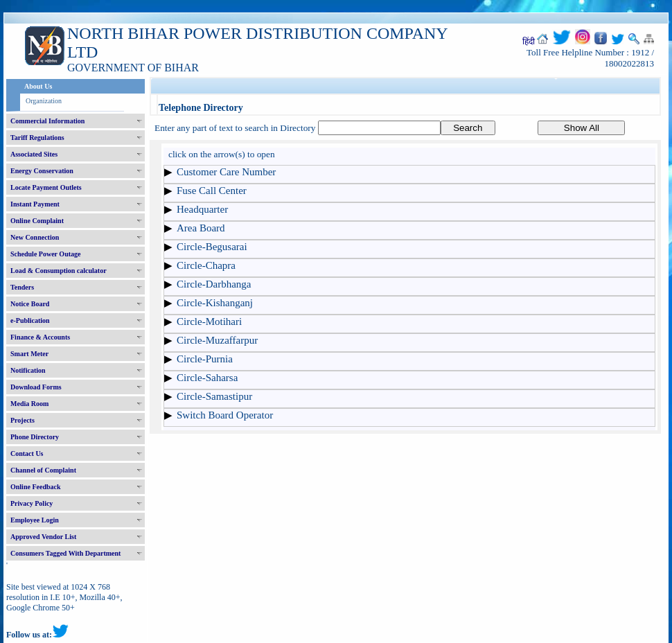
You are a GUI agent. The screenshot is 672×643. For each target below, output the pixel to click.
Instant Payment (35, 204)
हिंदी (529, 42)
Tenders (22, 287)
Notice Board (30, 304)
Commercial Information (47, 121)
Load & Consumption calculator (59, 271)
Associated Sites (34, 154)
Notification (28, 370)
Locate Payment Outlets (46, 187)
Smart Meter (29, 354)
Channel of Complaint (43, 470)
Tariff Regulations (37, 138)
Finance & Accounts (40, 337)
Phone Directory (35, 437)
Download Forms (36, 387)
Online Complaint (37, 221)
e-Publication (30, 320)
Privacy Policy (32, 503)
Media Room (29, 404)
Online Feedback (36, 487)
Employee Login (35, 520)
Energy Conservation (42, 171)
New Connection (35, 237)
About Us (38, 86)
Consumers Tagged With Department (65, 553)
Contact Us (27, 453)
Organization (44, 101)
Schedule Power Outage (45, 254)
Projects (23, 420)
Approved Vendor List (43, 537)
